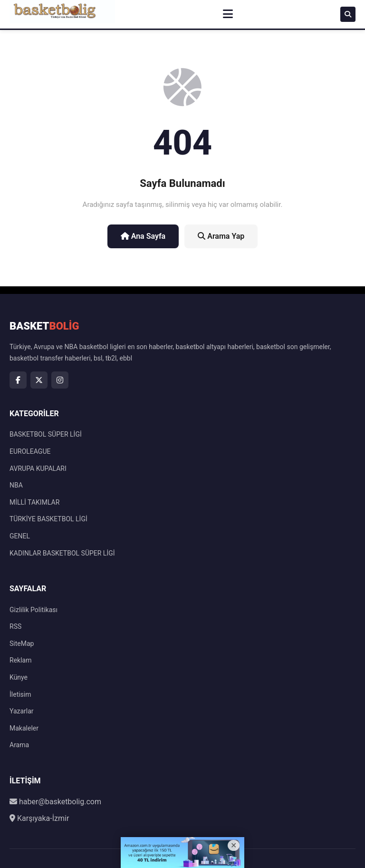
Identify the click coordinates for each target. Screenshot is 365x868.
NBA (16, 485)
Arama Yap (221, 236)
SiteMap (22, 644)
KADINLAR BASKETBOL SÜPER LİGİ (62, 553)
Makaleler (24, 728)
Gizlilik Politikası (34, 610)
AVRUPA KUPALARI (38, 468)
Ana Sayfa (143, 236)
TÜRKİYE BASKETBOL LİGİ (48, 519)
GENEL (20, 536)
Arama (19, 745)
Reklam (20, 660)
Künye (19, 677)
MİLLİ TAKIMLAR (34, 502)
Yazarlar (22, 711)
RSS (15, 626)
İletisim (20, 694)
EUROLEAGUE (30, 451)
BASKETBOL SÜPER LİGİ (46, 434)
